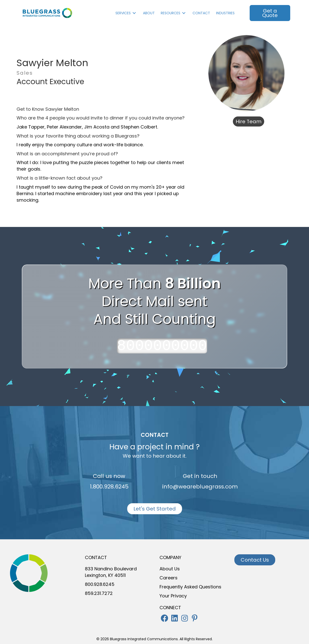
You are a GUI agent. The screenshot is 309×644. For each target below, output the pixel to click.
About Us (170, 569)
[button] (165, 618)
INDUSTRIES (225, 13)
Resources (171, 13)
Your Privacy (173, 596)
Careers (169, 578)
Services (123, 13)
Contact (201, 13)
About (149, 13)
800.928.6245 (100, 584)
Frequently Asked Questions (190, 587)
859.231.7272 (99, 593)
